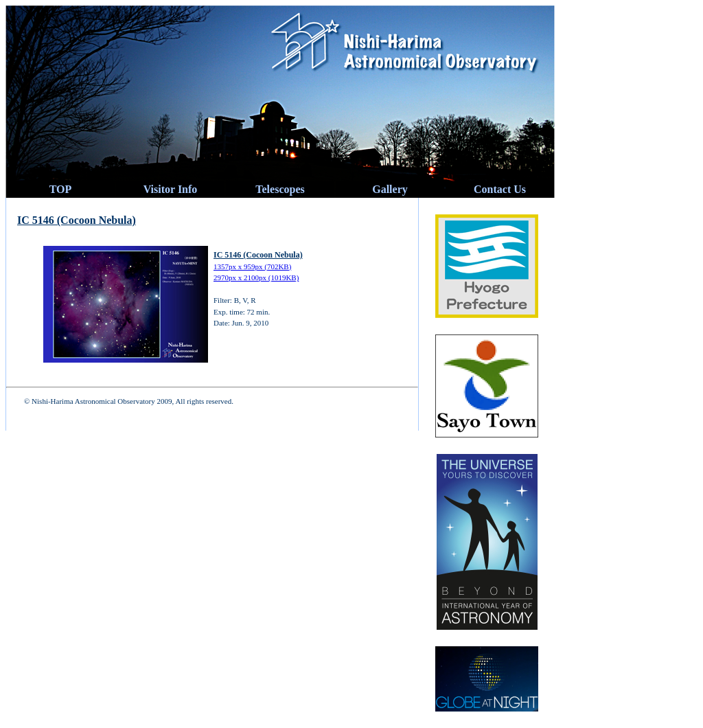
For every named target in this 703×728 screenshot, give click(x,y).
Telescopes (280, 189)
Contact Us (500, 189)
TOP (61, 189)
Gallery (390, 189)
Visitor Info (171, 189)
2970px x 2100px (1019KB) (256, 277)
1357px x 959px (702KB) (252, 266)
